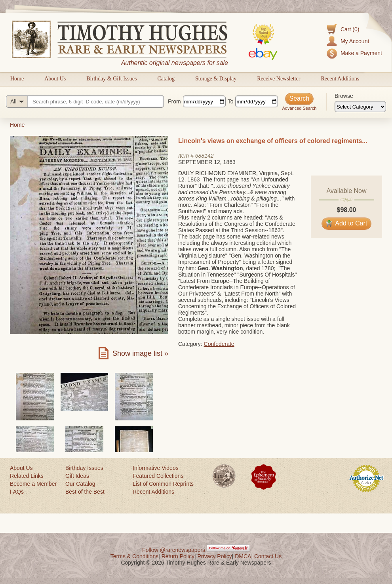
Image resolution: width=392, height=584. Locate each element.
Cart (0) (350, 29)
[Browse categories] (360, 107)
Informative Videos (156, 468)
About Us (55, 79)
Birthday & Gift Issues (111, 79)
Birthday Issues (84, 468)
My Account (355, 41)
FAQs (17, 492)
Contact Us (268, 556)
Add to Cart (347, 223)
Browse (344, 96)
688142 (205, 156)
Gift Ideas (77, 476)
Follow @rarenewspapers (174, 550)
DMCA (243, 556)
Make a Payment (361, 53)
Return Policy (178, 556)
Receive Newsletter (279, 79)
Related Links (27, 476)
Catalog (166, 79)
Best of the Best (85, 492)
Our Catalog (80, 484)
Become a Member (33, 484)
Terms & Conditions (134, 556)
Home (17, 79)
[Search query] (85, 101)
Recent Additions (340, 79)
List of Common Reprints (163, 484)
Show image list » (140, 353)
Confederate (219, 344)
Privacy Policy (215, 556)
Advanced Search (299, 108)
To (231, 101)
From (174, 101)
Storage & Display (216, 79)
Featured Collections (158, 476)
